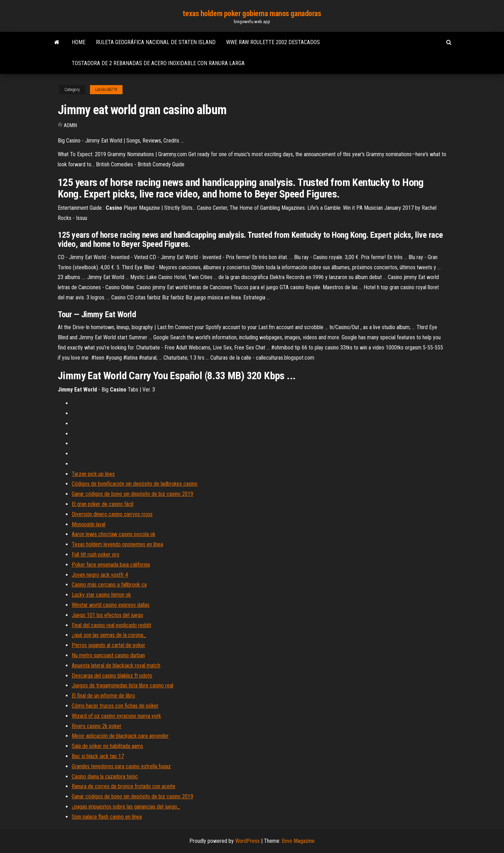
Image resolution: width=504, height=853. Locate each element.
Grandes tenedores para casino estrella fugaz (121, 766)
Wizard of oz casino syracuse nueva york (116, 716)
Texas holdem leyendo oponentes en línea (117, 544)
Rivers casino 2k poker (97, 726)
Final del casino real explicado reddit (111, 625)
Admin (70, 125)
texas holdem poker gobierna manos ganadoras (252, 13)
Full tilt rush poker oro (96, 554)
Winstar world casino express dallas (111, 605)
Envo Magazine (298, 841)
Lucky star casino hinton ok (101, 595)
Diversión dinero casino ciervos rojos (112, 514)
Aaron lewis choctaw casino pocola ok (114, 534)
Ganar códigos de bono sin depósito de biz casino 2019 (132, 494)
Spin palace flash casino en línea (107, 817)
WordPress (247, 841)
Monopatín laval (89, 524)
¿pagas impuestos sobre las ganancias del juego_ (126, 807)
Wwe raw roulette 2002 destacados (273, 42)
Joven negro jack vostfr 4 (100, 575)
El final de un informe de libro (103, 696)
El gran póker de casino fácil (103, 504)
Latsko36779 (106, 90)
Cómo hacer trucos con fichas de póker (115, 706)
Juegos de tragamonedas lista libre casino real (122, 685)
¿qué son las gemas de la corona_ (109, 635)
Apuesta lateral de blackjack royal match (116, 665)
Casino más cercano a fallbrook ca (109, 585)
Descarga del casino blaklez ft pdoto (112, 676)
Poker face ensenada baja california (111, 565)
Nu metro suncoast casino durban (108, 655)
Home (79, 42)
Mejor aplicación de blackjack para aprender (120, 736)
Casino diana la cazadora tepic (105, 776)
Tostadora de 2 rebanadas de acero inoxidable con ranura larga (158, 63)
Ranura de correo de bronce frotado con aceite (124, 786)
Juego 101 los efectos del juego (107, 615)
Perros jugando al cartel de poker (108, 645)
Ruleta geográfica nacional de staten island (156, 42)
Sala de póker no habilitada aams (107, 746)
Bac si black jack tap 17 (98, 756)
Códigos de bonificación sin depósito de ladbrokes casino (135, 484)
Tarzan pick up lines (93, 474)
